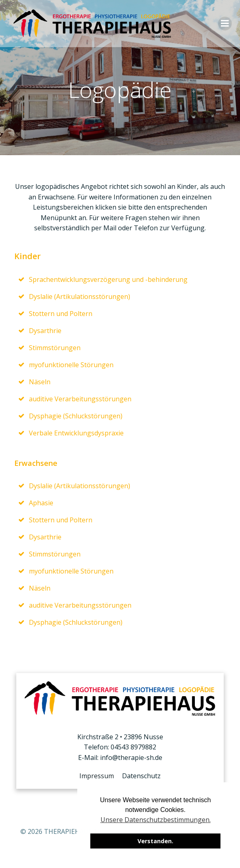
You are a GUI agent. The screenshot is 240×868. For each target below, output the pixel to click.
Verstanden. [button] (155, 841)
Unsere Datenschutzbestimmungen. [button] (156, 820)
